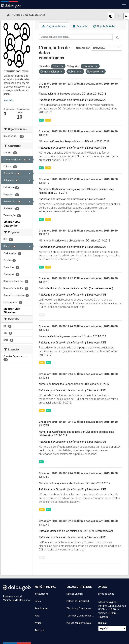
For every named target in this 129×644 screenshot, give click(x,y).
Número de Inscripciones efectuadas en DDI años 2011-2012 (75, 241)
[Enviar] (117, 38)
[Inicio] (8, 15)
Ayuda (38, 623)
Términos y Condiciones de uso (80, 608)
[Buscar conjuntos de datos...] (76, 37)
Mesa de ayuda (106, 594)
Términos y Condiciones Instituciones (80, 616)
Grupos (18, 15)
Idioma (102, 623)
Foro (37, 616)
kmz (42, 315)
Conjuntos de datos (54, 26)
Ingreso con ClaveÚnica (79, 623)
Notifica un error (75, 594)
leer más (9, 100)
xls (41, 120)
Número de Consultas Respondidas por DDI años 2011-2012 (74, 141)
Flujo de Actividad (104, 26)
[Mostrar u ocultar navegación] (124, 4)
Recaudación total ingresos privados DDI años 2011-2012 (72, 94)
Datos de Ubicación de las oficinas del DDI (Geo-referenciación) (76, 288)
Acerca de (80, 26)
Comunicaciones (35, 15)
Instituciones (41, 594)
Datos (38, 601)
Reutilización (41, 608)
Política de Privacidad (78, 601)
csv (48, 120)
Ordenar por (83, 48)
